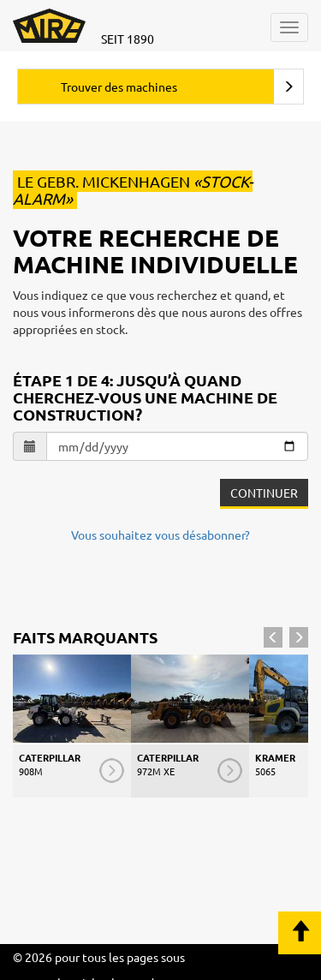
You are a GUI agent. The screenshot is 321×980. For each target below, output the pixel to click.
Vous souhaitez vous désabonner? (160, 535)
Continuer (264, 493)
